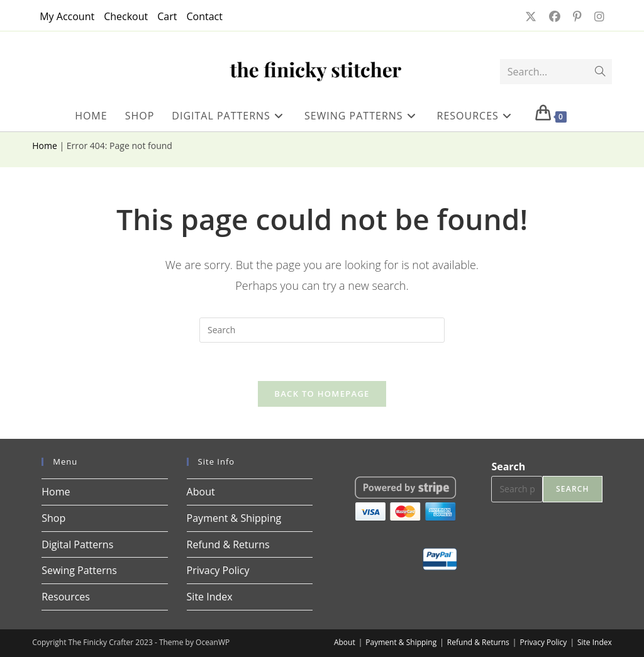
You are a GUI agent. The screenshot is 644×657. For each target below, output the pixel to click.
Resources (66, 597)
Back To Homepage (322, 394)
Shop (53, 518)
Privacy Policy (218, 570)
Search (508, 467)
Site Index (210, 597)
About (201, 492)
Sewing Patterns (79, 570)
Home (45, 146)
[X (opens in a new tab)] (530, 16)
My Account (67, 16)
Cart (167, 16)
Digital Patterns (77, 544)
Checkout (126, 16)
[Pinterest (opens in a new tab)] (576, 16)
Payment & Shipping (234, 518)
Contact (204, 16)
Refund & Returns (228, 544)
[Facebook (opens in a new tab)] (553, 16)
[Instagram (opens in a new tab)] (596, 16)
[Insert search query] (322, 330)
